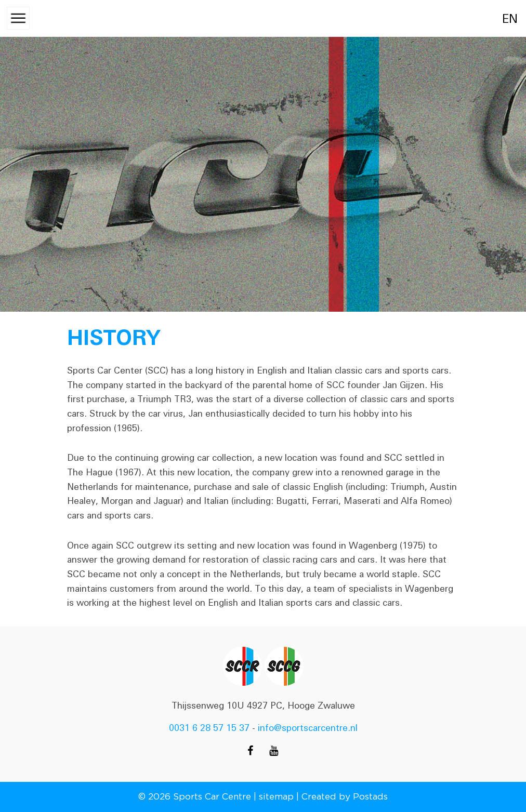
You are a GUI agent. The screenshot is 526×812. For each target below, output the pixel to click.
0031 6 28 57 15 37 (209, 728)
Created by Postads (345, 796)
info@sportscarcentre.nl (308, 728)
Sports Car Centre (212, 796)
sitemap (276, 796)
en (499, 19)
